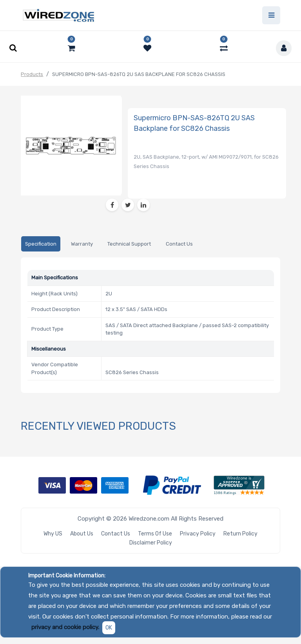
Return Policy (240, 534)
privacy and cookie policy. (65, 627)
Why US (53, 534)
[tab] (41, 244)
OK (109, 628)
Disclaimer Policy (151, 543)
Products (32, 74)
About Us (82, 534)
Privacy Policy (198, 534)
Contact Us (116, 534)
